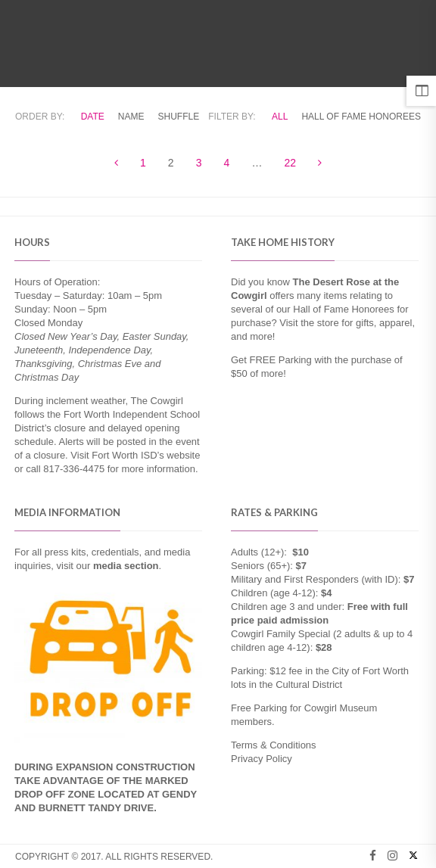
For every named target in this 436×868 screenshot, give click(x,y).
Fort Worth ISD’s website (146, 455)
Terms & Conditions (274, 745)
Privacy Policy (262, 759)
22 (291, 163)
